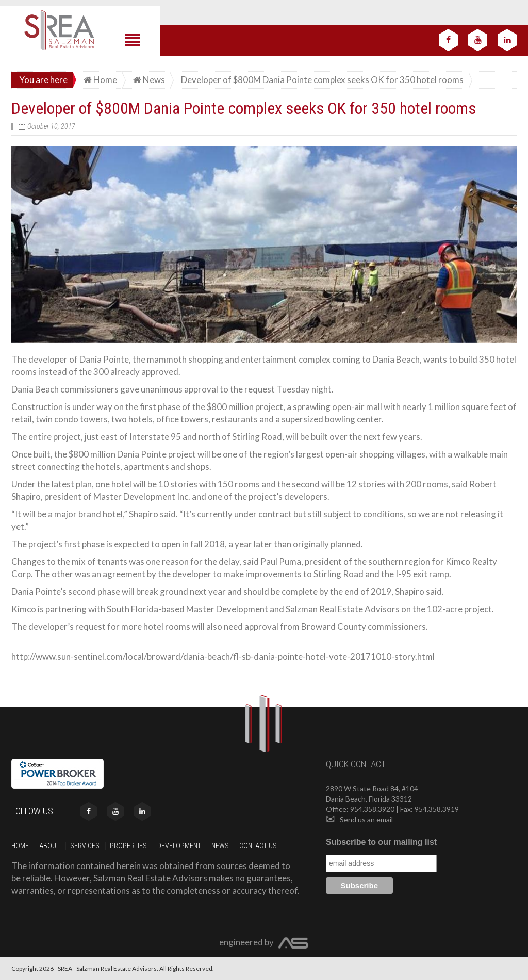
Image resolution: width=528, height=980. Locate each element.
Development (180, 846)
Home (21, 846)
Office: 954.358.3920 (360, 809)
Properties (129, 846)
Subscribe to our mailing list (381, 842)
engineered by (264, 943)
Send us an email (359, 819)
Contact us (259, 846)
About (50, 846)
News (221, 846)
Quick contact (356, 764)
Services (86, 846)
